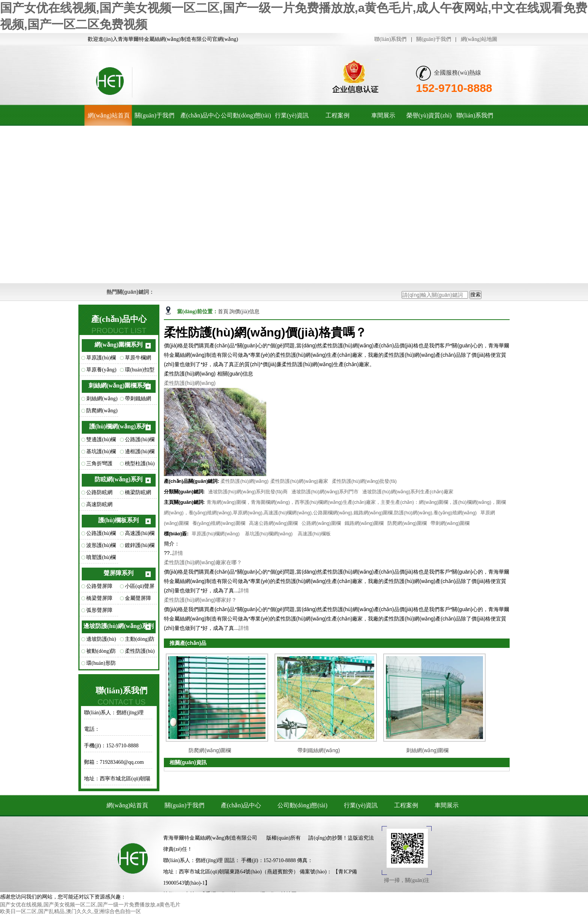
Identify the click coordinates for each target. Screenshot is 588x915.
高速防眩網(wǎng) (99, 506)
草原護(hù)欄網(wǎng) (101, 359)
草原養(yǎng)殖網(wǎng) (101, 371)
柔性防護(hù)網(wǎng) (140, 653)
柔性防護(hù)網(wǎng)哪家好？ (200, 600)
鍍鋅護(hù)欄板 (140, 547)
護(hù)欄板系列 (118, 520)
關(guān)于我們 (434, 39)
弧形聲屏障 (99, 610)
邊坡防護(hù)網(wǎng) (101, 641)
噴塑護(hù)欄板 (101, 559)
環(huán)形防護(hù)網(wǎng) (101, 665)
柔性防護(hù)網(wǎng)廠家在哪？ (203, 562)
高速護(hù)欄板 (140, 535)
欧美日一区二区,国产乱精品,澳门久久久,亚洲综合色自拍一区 (70, 911)
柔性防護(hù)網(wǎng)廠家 (299, 481)
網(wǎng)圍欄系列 (118, 345)
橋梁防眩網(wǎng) (138, 494)
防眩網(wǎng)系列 (118, 479)
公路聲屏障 (99, 586)
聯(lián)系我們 (390, 39)
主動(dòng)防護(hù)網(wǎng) (140, 641)
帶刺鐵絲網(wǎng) (138, 400)
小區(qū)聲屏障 (140, 588)
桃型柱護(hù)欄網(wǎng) (140, 465)
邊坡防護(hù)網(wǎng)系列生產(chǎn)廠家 (408, 492)
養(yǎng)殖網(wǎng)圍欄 (219, 523)
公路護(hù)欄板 (101, 535)
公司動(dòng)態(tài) (246, 115)
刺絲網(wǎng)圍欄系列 (118, 385)
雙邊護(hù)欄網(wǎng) (101, 441)
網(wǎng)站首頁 (109, 115)
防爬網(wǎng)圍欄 (102, 412)
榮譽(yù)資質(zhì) (429, 115)
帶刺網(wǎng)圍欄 (450, 523)
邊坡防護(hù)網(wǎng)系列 (119, 626)
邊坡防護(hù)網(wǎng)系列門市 (325, 492)
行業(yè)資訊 (292, 115)
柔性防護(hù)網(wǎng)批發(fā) (364, 481)
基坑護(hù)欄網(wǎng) (101, 453)
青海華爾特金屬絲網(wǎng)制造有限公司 (210, 838)
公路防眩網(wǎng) (99, 494)
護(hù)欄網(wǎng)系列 (119, 426)
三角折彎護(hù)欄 (99, 465)
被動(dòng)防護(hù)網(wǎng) (101, 653)
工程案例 (337, 115)
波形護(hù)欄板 (101, 547)
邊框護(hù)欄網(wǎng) (140, 453)
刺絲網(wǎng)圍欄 (102, 400)
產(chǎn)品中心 (200, 115)
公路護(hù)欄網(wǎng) (140, 441)
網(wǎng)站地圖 (479, 39)
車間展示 (383, 115)
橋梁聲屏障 (99, 598)
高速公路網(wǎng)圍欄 (274, 523)
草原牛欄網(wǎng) (138, 359)
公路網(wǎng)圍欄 (321, 523)
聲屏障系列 (118, 573)
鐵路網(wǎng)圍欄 (364, 523)
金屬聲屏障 (138, 598)
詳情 (178, 553)
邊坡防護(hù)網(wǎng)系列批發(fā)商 (248, 492)
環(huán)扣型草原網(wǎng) (140, 371)
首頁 (224, 312)
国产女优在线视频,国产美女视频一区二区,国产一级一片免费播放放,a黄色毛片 (90, 904)
